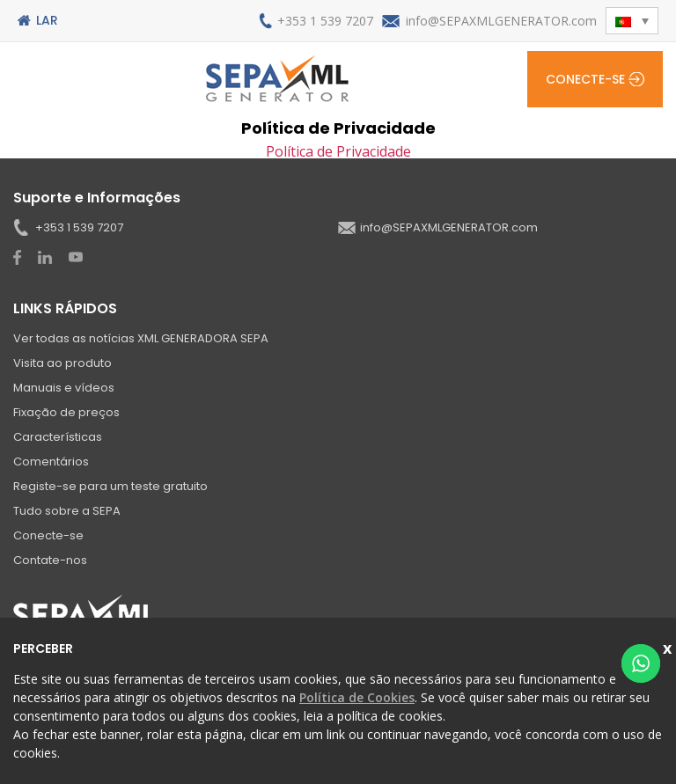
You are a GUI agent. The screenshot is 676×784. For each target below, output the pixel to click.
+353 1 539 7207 (325, 21)
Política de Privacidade (338, 151)
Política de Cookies (357, 697)
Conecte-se (585, 79)
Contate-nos (50, 560)
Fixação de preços (66, 412)
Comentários (51, 462)
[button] (632, 21)
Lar (47, 20)
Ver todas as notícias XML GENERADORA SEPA (141, 338)
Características (58, 437)
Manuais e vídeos (64, 388)
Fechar (669, 646)
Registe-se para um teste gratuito (110, 486)
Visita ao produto (62, 363)
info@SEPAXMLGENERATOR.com (501, 21)
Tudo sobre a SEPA (67, 511)
